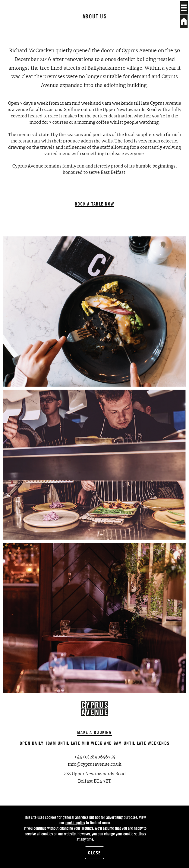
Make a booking (94, 732)
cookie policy (75, 823)
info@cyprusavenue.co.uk (94, 764)
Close (94, 853)
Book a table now (94, 204)
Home (184, 22)
